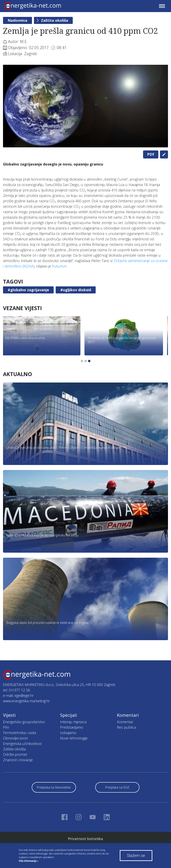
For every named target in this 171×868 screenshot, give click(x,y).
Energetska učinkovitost (22, 744)
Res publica (126, 727)
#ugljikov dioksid (76, 290)
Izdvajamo (68, 733)
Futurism (59, 266)
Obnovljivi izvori (15, 738)
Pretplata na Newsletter (54, 787)
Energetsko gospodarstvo (24, 722)
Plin (6, 727)
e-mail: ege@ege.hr (18, 695)
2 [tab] (86, 361)
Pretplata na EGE (117, 787)
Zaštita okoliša (55, 20)
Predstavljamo (72, 727)
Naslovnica (17, 20)
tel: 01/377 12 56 (17, 690)
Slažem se (136, 856)
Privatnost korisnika (85, 839)
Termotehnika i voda (19, 733)
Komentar (125, 722)
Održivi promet (15, 754)
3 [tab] (89, 361)
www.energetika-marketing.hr (26, 701)
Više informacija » (28, 861)
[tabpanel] (85, 106)
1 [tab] (82, 361)
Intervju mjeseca (73, 722)
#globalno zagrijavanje (28, 290)
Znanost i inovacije (18, 760)
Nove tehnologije (74, 738)
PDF (151, 154)
